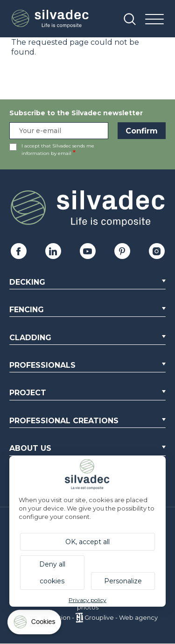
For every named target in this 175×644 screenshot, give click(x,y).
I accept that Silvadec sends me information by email (58, 150)
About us (30, 448)
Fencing (27, 310)
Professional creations (64, 421)
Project (28, 393)
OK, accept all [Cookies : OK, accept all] (87, 542)
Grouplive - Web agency (121, 617)
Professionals (42, 365)
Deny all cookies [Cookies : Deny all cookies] (52, 573)
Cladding (30, 338)
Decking (27, 282)
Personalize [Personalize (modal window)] (123, 581)
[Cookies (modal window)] (35, 624)
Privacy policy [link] (87, 600)
